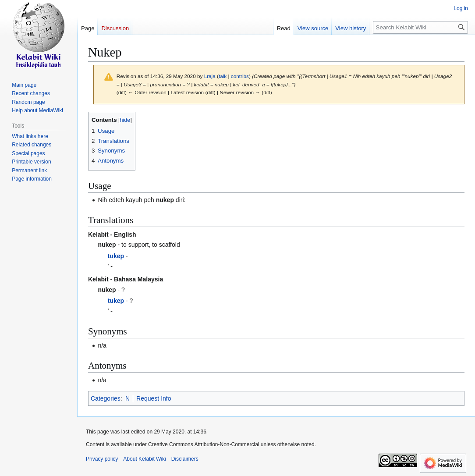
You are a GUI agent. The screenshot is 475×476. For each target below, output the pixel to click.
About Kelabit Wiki (144, 459)
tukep (116, 256)
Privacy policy (102, 459)
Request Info (154, 398)
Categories (106, 398)
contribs (240, 76)
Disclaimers (185, 459)
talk (223, 76)
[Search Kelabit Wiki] (420, 27)
